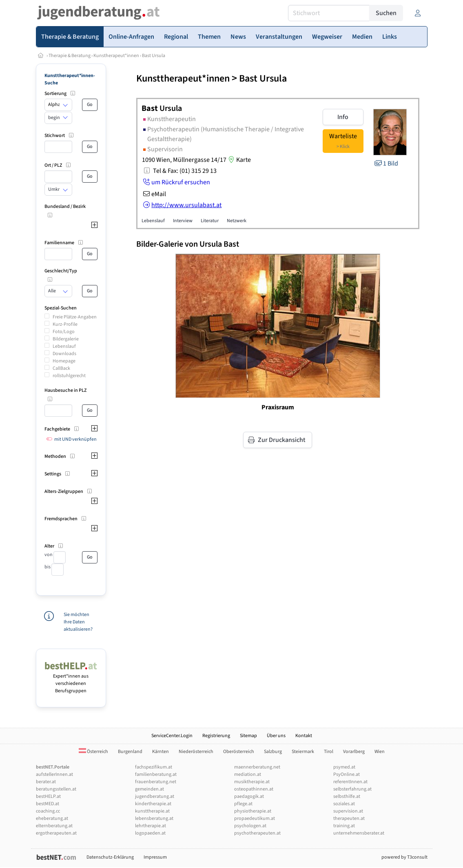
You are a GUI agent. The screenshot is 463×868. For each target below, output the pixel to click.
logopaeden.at (150, 833)
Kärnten (161, 752)
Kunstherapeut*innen (116, 56)
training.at (344, 826)
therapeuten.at (349, 818)
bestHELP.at (48, 796)
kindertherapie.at (153, 804)
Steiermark (303, 752)
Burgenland (130, 752)
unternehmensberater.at (359, 833)
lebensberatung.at (154, 818)
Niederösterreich (196, 752)
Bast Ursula (154, 56)
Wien (380, 752)
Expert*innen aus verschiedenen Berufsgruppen (71, 680)
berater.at (46, 782)
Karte (239, 160)
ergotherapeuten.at (56, 833)
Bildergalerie (66, 339)
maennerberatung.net (257, 767)
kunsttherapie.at (152, 811)
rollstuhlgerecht (69, 376)
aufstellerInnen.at (54, 774)
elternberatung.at (54, 826)
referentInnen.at (350, 782)
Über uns (276, 736)
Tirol (329, 752)
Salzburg (273, 752)
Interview (183, 221)
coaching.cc (48, 811)
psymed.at (344, 767)
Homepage (64, 361)
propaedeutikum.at (255, 818)
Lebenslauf (64, 346)
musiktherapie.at (252, 782)
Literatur (210, 221)
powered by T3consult (404, 857)
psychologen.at (250, 826)
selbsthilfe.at (347, 796)
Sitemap (248, 736)
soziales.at (344, 804)
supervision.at (348, 811)
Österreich (93, 752)
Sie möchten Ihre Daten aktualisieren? (78, 622)
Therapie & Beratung (70, 56)
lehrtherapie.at (151, 826)
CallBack (61, 368)
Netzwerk (237, 221)
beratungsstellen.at (56, 789)
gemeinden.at (150, 789)
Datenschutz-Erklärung (110, 857)
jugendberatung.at (155, 796)
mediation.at (248, 774)
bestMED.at (48, 804)
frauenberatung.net (156, 782)
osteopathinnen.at (254, 789)
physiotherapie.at (253, 811)
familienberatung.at (156, 774)
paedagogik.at (249, 796)
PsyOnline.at (347, 774)
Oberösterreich (239, 752)
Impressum (155, 857)
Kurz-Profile (65, 324)
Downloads (64, 354)
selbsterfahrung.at (352, 789)
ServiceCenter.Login (172, 736)
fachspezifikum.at (154, 767)
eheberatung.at (52, 818)
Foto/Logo (64, 332)
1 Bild (386, 163)
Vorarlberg (354, 752)
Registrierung (216, 736)
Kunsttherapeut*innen (183, 78)
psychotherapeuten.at (257, 833)
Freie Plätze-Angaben (75, 317)
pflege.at (243, 804)
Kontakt (304, 736)
